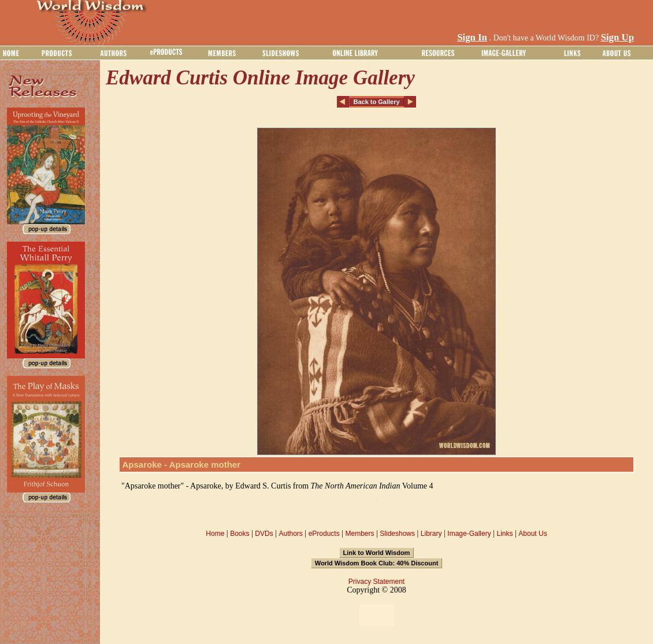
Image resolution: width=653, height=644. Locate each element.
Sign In (472, 37)
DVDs (264, 534)
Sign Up (617, 37)
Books (240, 534)
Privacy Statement (376, 582)
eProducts (324, 534)
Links (505, 534)
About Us (533, 534)
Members (359, 534)
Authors (290, 534)
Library (431, 534)
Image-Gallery (469, 534)
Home (215, 534)
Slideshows (397, 534)
